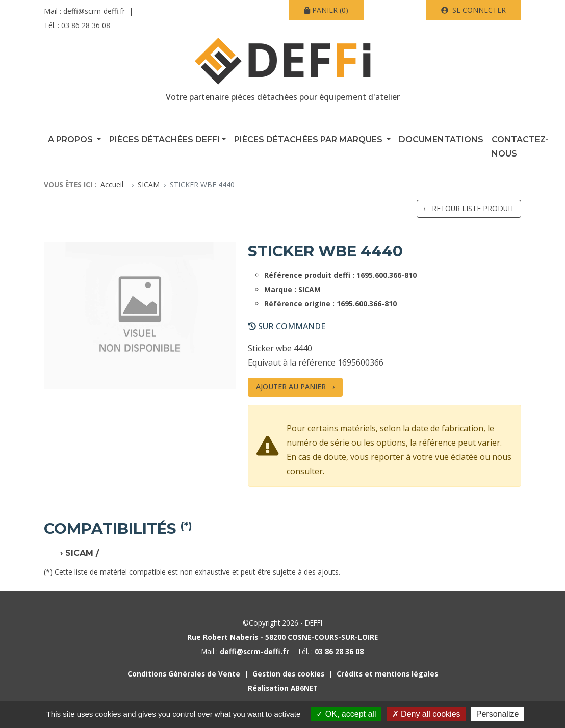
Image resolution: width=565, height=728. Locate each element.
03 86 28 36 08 (86, 25)
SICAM (149, 184)
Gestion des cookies (288, 674)
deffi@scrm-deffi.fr (94, 11)
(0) (326, 10)
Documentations (441, 139)
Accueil (112, 184)
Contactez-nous (520, 147)
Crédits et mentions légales (387, 674)
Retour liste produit (473, 208)
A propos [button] (71, 139)
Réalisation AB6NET (283, 688)
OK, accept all (346, 714)
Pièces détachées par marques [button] (309, 139)
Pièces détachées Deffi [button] (164, 139)
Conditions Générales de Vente (184, 674)
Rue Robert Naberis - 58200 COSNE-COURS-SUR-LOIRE (282, 637)
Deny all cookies (426, 714)
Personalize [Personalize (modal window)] (498, 714)
